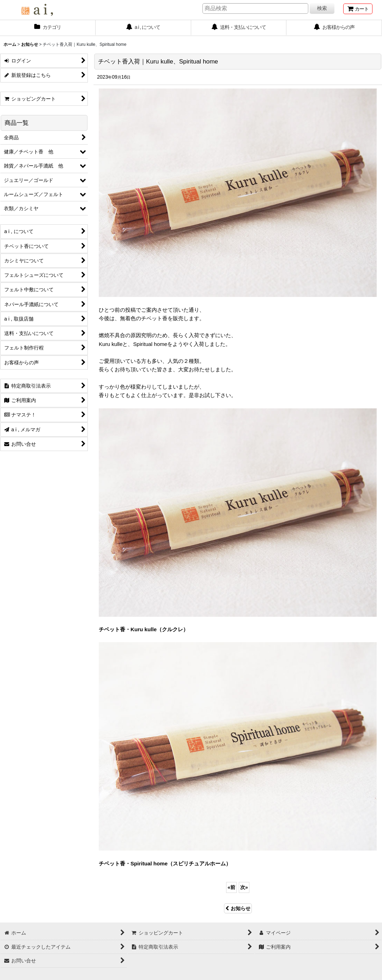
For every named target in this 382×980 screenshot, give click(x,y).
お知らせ (238, 908)
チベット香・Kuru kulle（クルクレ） (144, 629)
